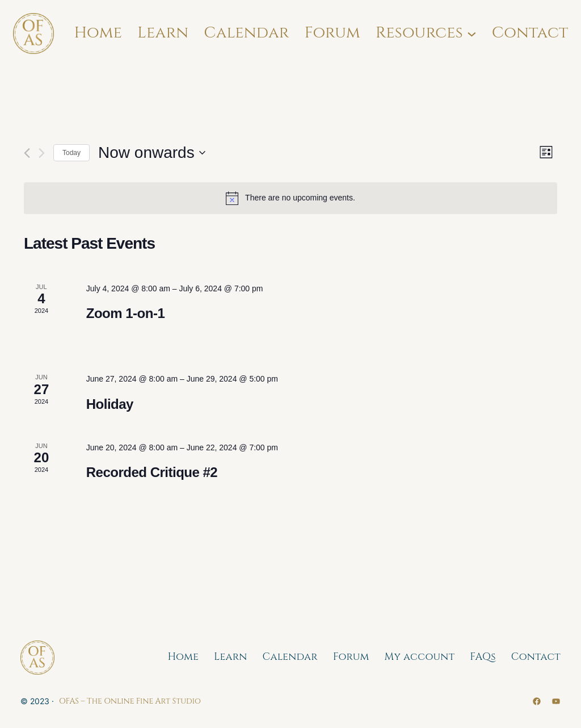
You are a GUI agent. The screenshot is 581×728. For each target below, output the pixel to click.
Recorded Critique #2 (152, 472)
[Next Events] (42, 153)
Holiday (110, 404)
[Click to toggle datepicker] (152, 153)
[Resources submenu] (472, 33)
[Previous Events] (27, 153)
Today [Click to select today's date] (71, 153)
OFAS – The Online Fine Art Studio (130, 701)
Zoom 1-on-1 (126, 313)
